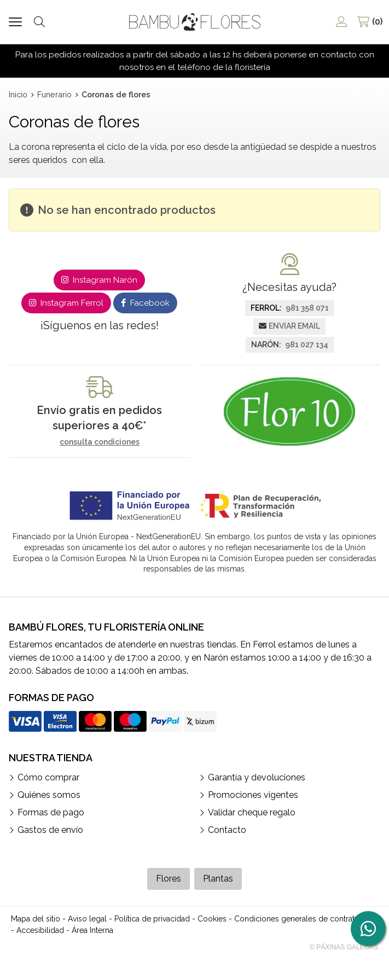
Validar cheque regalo (252, 812)
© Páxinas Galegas (344, 947)
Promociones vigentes (253, 795)
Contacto (227, 830)
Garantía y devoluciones (257, 777)
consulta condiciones (100, 442)
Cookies (212, 919)
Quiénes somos (49, 795)
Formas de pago (51, 812)
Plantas (218, 879)
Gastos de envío (50, 830)
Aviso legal (87, 919)
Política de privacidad (152, 919)
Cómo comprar (48, 777)
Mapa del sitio (36, 919)
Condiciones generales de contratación (304, 919)
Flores (169, 879)
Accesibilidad (40, 930)
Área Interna (92, 930)
